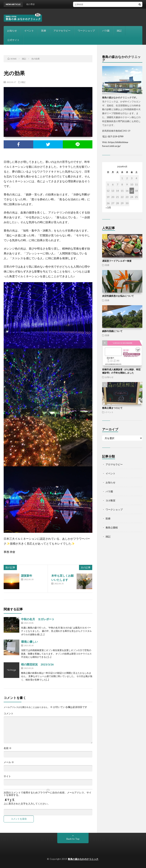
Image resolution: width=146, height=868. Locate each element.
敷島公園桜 (112, 527)
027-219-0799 (116, 136)
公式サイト (13, 40)
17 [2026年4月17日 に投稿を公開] (132, 191)
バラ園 (106, 31)
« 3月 (108, 208)
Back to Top (73, 839)
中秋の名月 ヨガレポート (38, 619)
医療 (44, 31)
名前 (8, 748)
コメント (9, 713)
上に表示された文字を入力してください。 (27, 804)
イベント (29, 31)
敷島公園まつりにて (112, 408)
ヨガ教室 (111, 500)
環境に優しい (29, 642)
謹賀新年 (27, 576)
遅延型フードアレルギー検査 (117, 261)
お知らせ (12, 31)
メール (9, 762)
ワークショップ (86, 31)
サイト (7, 776)
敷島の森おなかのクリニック (83, 859)
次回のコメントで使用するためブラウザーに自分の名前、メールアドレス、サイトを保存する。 (48, 794)
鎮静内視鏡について (112, 331)
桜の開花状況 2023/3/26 (37, 664)
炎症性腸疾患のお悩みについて (118, 296)
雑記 (119, 31)
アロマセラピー (62, 31)
